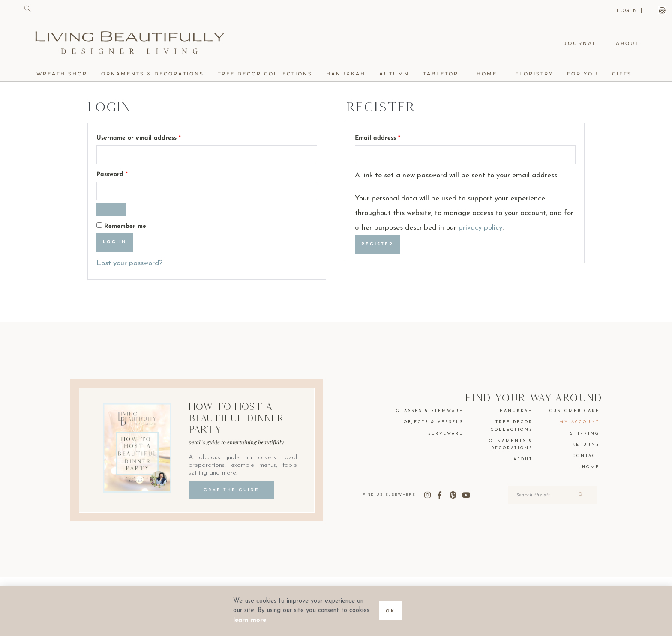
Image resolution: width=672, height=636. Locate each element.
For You (583, 74)
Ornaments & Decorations (153, 74)
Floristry (534, 74)
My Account (579, 422)
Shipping (585, 434)
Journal (580, 43)
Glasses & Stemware (430, 411)
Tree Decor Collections (265, 74)
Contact (586, 456)
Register (377, 244)
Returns (586, 445)
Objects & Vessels (433, 422)
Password (125, 173)
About (628, 43)
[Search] (580, 495)
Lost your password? (129, 263)
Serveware (446, 434)
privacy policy (480, 228)
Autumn (394, 74)
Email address (391, 137)
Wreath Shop (62, 74)
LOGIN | (630, 10)
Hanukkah (346, 74)
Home (489, 74)
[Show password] (111, 209)
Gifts (624, 74)
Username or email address (152, 137)
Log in (115, 242)
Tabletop (443, 74)
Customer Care (574, 411)
